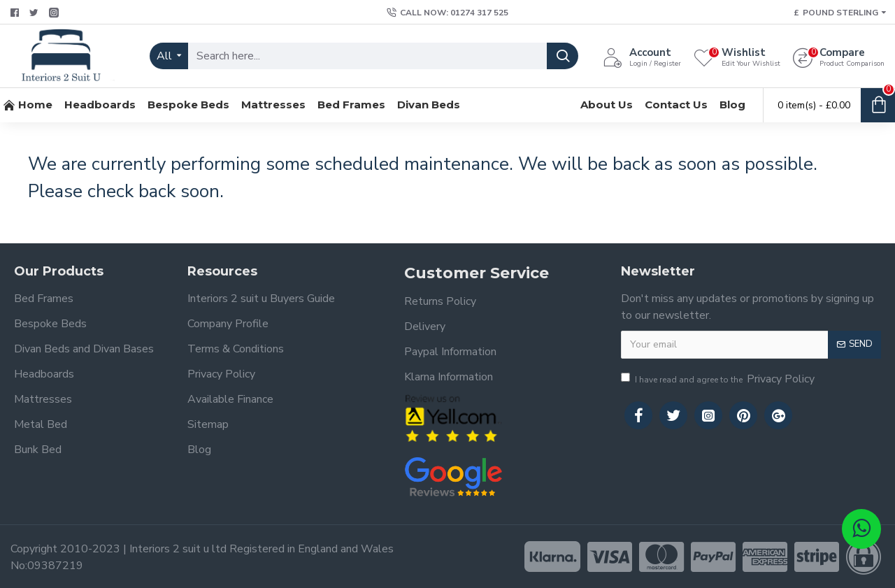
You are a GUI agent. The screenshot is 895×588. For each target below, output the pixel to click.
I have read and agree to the (719, 379)
